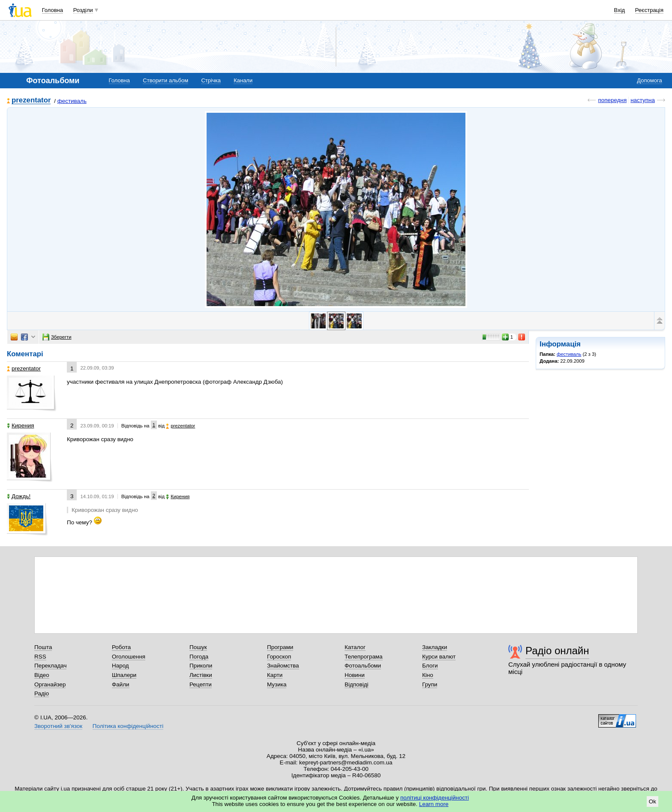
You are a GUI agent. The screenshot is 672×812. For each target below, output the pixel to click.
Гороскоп (279, 657)
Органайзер (50, 684)
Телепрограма (364, 657)
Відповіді (357, 684)
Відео (42, 675)
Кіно (428, 675)
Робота (121, 647)
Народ (120, 666)
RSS (40, 657)
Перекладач (50, 666)
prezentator (31, 101)
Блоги (430, 666)
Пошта (43, 647)
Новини (355, 675)
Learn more (434, 804)
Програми (280, 647)
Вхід (620, 10)
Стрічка (211, 80)
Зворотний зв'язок (58, 726)
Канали (243, 80)
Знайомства (283, 666)
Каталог (355, 647)
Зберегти (57, 337)
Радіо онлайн (557, 651)
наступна (643, 100)
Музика (277, 684)
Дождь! (19, 496)
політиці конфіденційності (435, 798)
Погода (199, 657)
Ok (652, 801)
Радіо (42, 693)
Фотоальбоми (363, 666)
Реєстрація (649, 10)
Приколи (201, 666)
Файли (121, 684)
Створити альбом (165, 80)
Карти (275, 675)
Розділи (83, 10)
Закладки (435, 647)
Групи (430, 684)
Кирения (20, 426)
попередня (612, 100)
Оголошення (129, 657)
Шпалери (124, 675)
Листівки (201, 675)
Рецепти (201, 684)
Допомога (649, 80)
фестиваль (72, 101)
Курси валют (439, 657)
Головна (52, 10)
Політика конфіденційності (128, 726)
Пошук (198, 647)
